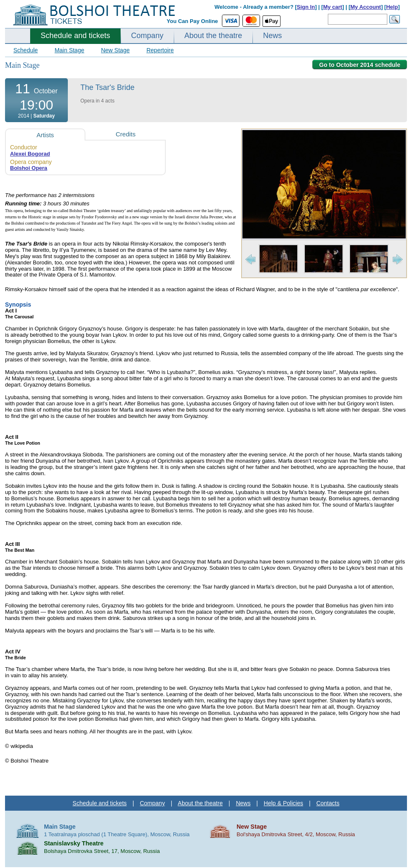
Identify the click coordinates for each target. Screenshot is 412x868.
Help (392, 7)
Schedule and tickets (75, 36)
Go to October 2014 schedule (360, 65)
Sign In (306, 7)
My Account (366, 7)
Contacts (328, 803)
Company (147, 36)
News (272, 36)
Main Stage (69, 50)
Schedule (26, 50)
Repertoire (160, 50)
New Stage (115, 50)
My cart (333, 7)
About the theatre (213, 36)
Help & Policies (283, 803)
